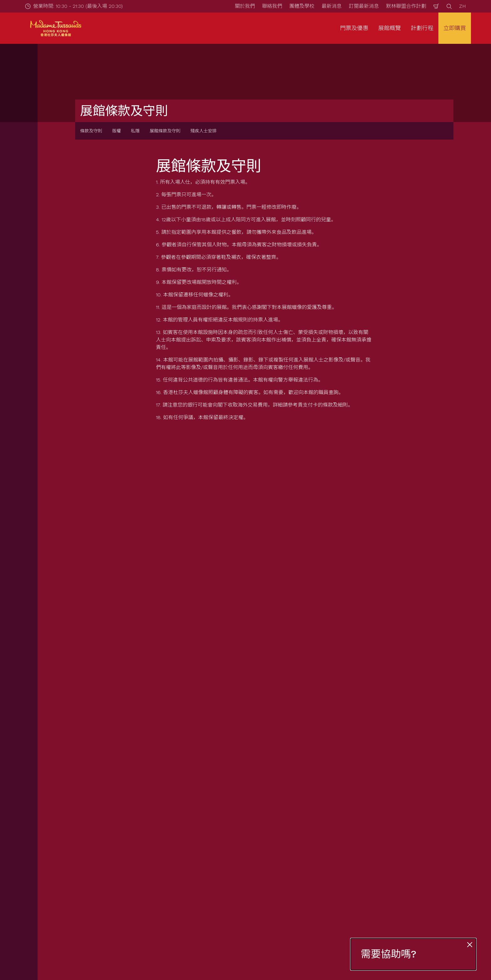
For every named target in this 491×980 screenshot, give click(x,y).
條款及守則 (91, 131)
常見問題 (176, 860)
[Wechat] (480, 957)
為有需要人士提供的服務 (194, 871)
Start (67, 806)
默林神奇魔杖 (284, 871)
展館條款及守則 (165, 131)
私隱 (135, 131)
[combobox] (234, 755)
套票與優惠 (75, 849)
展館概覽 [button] (390, 28)
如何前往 (176, 849)
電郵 (95, 662)
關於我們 (245, 6)
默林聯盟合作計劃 (406, 6)
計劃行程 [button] (422, 28)
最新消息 (332, 6)
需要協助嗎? (389, 954)
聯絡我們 (272, 6)
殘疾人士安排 (204, 131)
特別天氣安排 (181, 882)
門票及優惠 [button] (354, 28)
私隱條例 (383, 849)
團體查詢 (73, 860)
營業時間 (176, 838)
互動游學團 (75, 871)
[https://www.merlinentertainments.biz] (65, 922)
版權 (116, 131)
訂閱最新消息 (364, 6)
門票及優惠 (75, 838)
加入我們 (279, 882)
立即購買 (455, 28)
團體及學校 (302, 6)
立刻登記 (184, 696)
